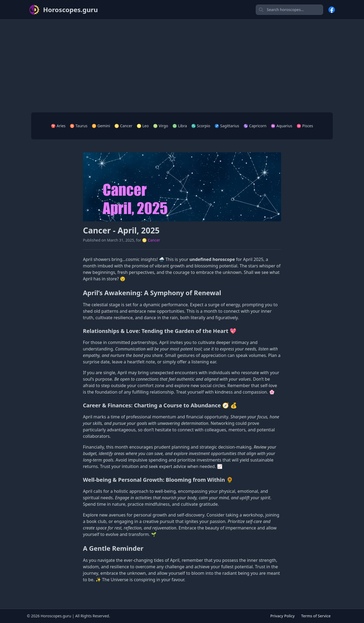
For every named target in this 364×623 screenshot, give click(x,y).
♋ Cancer (123, 126)
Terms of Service (316, 616)
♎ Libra (180, 126)
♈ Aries (58, 126)
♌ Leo (143, 126)
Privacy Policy (282, 616)
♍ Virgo (160, 126)
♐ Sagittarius (227, 126)
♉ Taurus (78, 126)
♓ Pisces (305, 126)
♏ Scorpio (201, 126)
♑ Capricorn (255, 126)
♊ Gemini (101, 126)
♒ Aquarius (282, 126)
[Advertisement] (182, 62)
